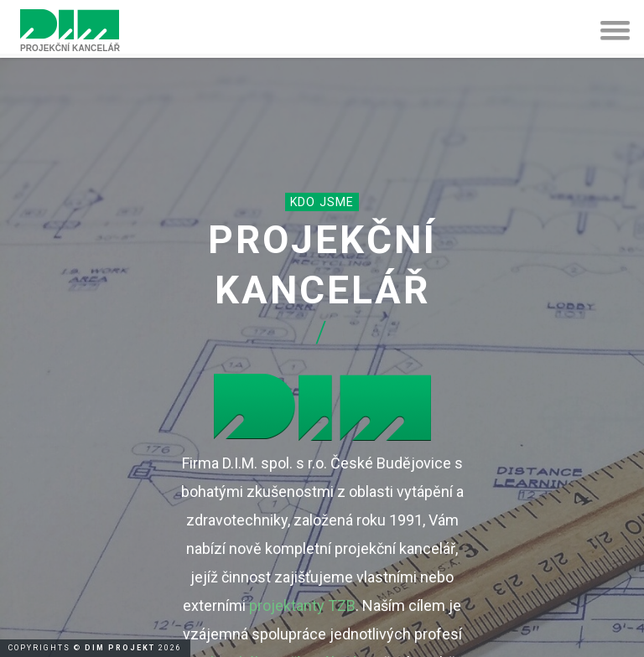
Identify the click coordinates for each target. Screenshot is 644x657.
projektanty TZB (302, 605)
